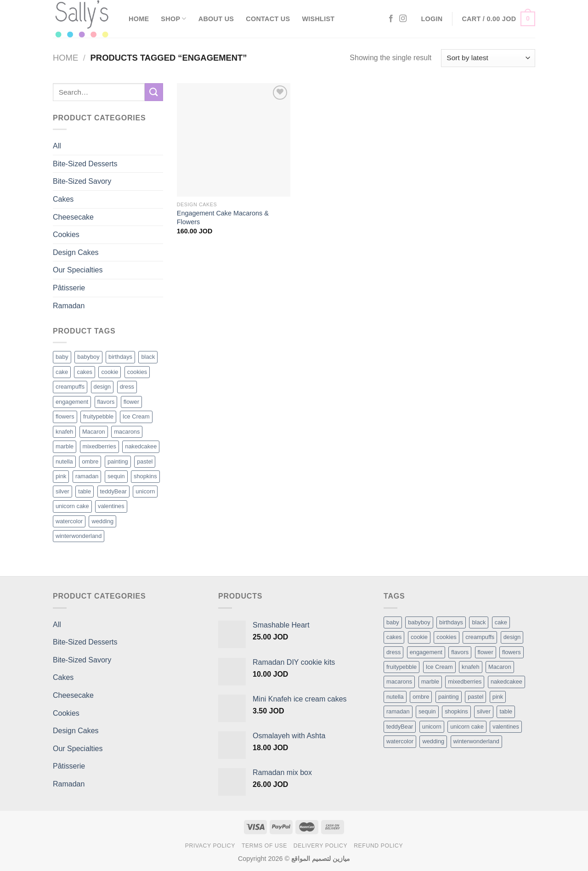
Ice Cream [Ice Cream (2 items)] (439, 667)
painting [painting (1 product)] (118, 461)
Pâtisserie (69, 288)
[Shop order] (488, 58)
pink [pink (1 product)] (61, 476)
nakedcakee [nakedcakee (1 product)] (141, 446)
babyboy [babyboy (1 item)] (419, 622)
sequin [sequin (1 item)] (427, 711)
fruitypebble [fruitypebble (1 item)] (401, 667)
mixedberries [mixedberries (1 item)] (465, 682)
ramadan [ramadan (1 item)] (398, 711)
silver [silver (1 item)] (484, 711)
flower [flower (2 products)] (131, 402)
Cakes (63, 199)
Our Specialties (78, 270)
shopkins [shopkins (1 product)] (145, 476)
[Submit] (154, 92)
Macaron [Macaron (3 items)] (500, 667)
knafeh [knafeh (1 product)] (64, 432)
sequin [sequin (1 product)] (116, 476)
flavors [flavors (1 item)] (460, 652)
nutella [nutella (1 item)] (395, 697)
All (57, 146)
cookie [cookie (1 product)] (110, 372)
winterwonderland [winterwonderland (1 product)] (79, 536)
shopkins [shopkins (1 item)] (456, 711)
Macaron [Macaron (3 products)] (94, 432)
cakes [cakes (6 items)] (394, 637)
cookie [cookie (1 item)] (419, 637)
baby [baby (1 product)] (62, 357)
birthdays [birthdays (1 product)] (120, 357)
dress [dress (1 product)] (127, 387)
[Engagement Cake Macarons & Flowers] (234, 140)
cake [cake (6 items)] (501, 622)
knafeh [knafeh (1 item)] (470, 667)
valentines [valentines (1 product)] (111, 506)
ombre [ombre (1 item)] (421, 697)
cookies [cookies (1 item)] (446, 637)
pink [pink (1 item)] (498, 697)
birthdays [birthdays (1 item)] (451, 622)
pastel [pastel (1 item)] (475, 697)
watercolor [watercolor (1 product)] (69, 521)
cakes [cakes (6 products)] (84, 372)
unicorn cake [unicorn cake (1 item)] (467, 727)
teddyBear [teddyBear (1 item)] (400, 727)
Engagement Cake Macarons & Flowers (223, 218)
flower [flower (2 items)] (486, 652)
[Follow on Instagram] (403, 19)
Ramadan (69, 306)
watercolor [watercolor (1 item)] (400, 741)
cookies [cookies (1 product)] (137, 372)
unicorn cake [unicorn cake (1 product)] (72, 506)
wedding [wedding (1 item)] (433, 741)
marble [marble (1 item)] (430, 682)
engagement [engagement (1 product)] (72, 402)
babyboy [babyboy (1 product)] (88, 357)
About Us (216, 19)
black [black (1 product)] (148, 357)
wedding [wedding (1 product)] (102, 521)
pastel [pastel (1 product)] (145, 461)
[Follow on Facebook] (391, 19)
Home (139, 19)
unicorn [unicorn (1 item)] (432, 727)
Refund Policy (378, 846)
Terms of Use (264, 846)
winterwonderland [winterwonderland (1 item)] (476, 741)
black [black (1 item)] (479, 622)
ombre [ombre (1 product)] (90, 461)
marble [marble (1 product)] (65, 446)
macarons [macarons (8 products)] (127, 432)
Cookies (66, 235)
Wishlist (318, 19)
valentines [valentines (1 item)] (506, 727)
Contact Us (268, 19)
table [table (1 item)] (506, 711)
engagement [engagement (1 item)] (426, 652)
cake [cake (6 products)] (62, 372)
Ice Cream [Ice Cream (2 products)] (136, 416)
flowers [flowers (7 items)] (512, 652)
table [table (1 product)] (85, 491)
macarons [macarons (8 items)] (399, 682)
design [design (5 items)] (512, 637)
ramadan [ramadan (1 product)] (87, 476)
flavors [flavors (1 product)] (106, 402)
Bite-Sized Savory (82, 181)
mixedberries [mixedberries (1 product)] (99, 446)
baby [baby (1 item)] (393, 622)
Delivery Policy (321, 846)
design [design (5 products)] (102, 387)
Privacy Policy (210, 846)
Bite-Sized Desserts (85, 164)
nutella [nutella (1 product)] (64, 461)
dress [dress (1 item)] (393, 652)
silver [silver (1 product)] (62, 491)
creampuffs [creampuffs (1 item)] (480, 637)
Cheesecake (73, 217)
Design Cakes (76, 252)
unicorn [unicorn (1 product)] (145, 491)
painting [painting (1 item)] (449, 697)
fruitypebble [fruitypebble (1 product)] (98, 416)
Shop (173, 19)
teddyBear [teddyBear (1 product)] (113, 491)
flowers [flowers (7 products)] (65, 416)
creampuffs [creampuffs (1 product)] (70, 387)
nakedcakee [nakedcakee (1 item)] (506, 682)
